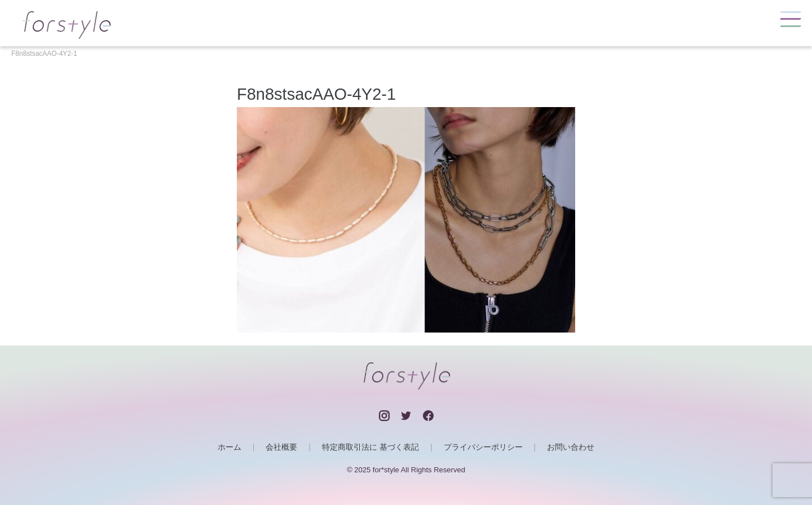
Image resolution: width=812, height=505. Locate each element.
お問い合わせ (571, 447)
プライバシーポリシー (483, 447)
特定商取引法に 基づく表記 (370, 447)
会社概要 (281, 447)
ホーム (230, 447)
